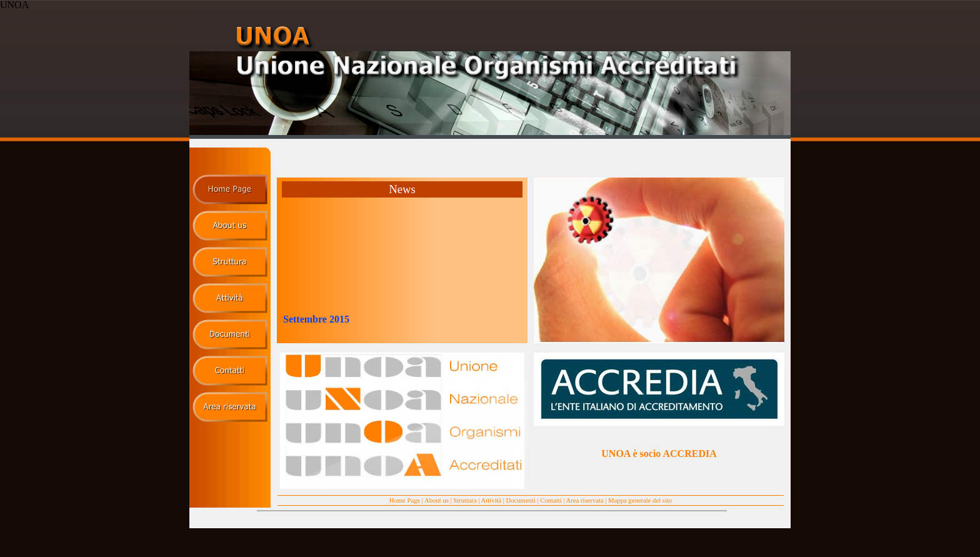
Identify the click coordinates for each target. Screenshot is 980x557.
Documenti (521, 500)
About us (437, 500)
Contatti (551, 500)
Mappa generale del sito (640, 500)
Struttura (465, 500)
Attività (492, 500)
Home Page (405, 500)
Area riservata (585, 500)
